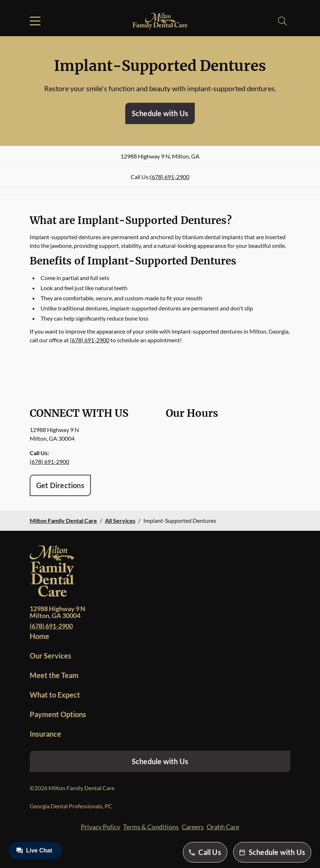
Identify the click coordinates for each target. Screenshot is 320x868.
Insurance (45, 734)
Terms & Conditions (151, 827)
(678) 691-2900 (170, 177)
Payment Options (58, 714)
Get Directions (60, 485)
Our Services (50, 656)
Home (39, 636)
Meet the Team (54, 675)
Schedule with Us (160, 113)
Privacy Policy (100, 827)
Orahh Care (223, 827)
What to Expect (55, 695)
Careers (193, 827)
